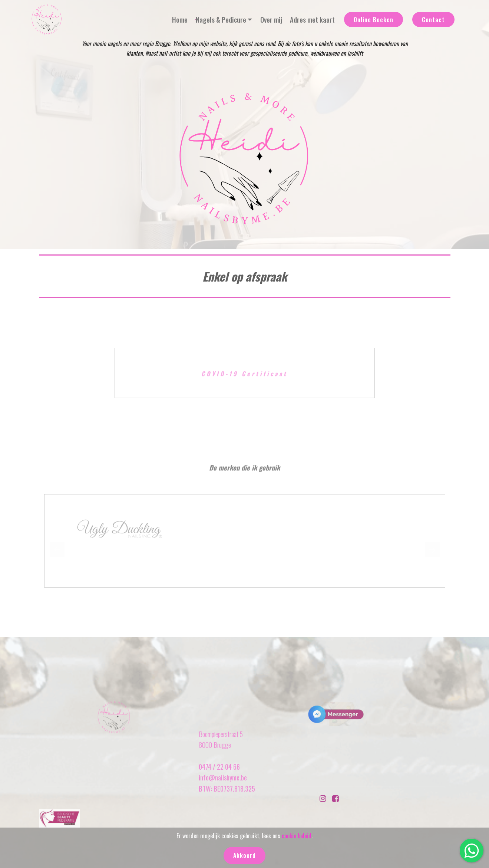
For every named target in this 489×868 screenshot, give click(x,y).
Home (180, 19)
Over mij (271, 19)
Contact (433, 20)
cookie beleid (297, 836)
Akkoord (244, 855)
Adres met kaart (313, 19)
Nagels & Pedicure (221, 19)
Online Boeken (374, 20)
